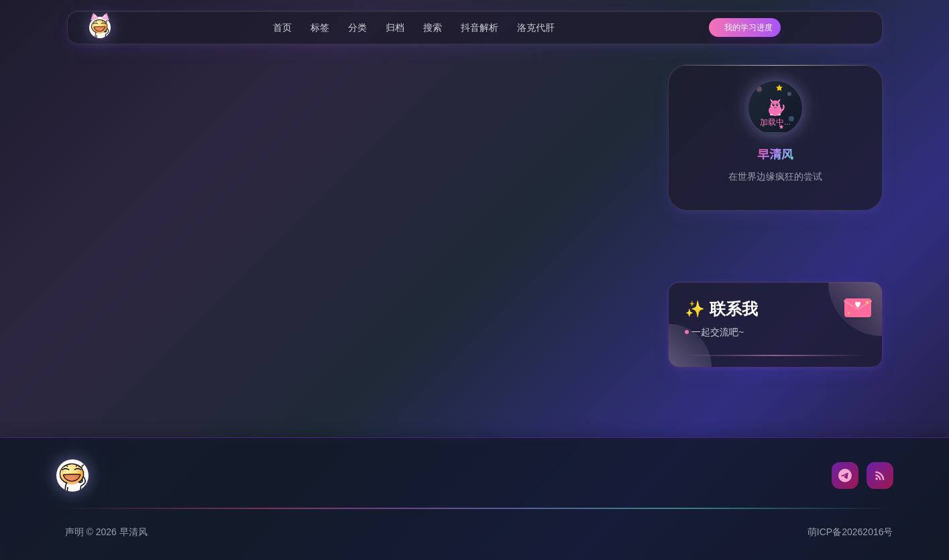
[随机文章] (767, 27)
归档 (376, 27)
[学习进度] (710, 27)
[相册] (825, 27)
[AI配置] (796, 27)
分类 (339, 27)
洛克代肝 (517, 27)
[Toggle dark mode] (851, 27)
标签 (301, 27)
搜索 (414, 27)
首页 (264, 27)
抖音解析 (461, 27)
